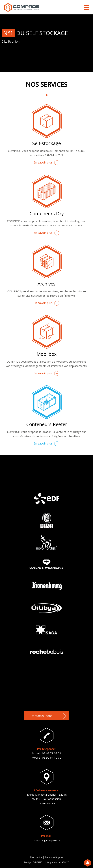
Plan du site (36, 857)
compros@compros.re (47, 840)
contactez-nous (42, 716)
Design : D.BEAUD (33, 862)
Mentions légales (54, 857)
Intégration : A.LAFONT (57, 862)
